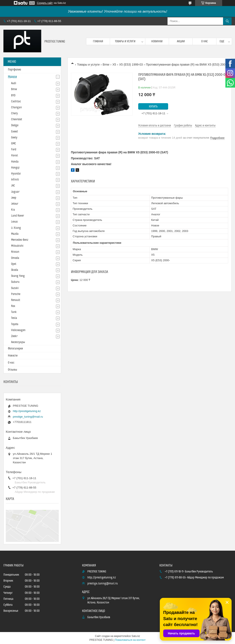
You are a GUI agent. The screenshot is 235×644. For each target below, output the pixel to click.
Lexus (14, 222)
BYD (13, 95)
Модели (12, 77)
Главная (98, 41)
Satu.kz (136, 636)
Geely (14, 138)
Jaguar (15, 192)
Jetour (15, 204)
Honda (15, 162)
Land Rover (18, 216)
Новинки (157, 41)
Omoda (15, 258)
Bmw (106, 65)
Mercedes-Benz (20, 240)
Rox (13, 306)
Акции (181, 41)
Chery (14, 113)
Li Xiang (16, 228)
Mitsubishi (17, 246)
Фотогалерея (15, 349)
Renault (16, 300)
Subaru (15, 282)
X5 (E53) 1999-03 (131, 65)
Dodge (15, 125)
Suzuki (15, 288)
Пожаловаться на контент (130, 640)
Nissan (15, 252)
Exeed (14, 132)
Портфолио (14, 70)
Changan (16, 107)
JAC (13, 186)
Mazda (15, 234)
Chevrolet (17, 119)
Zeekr (14, 336)
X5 (114, 65)
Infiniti (15, 180)
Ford (14, 150)
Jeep (14, 198)
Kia (13, 210)
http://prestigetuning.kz (27, 411)
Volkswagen (18, 330)
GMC (14, 144)
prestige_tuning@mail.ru (28, 417)
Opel (14, 264)
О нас (205, 41)
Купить (153, 107)
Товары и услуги (125, 41)
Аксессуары (18, 342)
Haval (15, 155)
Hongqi (15, 168)
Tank (14, 312)
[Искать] (227, 21)
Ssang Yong (18, 276)
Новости (13, 356)
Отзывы (12, 370)
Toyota (15, 324)
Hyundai (16, 174)
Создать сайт (45, 3)
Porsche (16, 294)
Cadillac (16, 101)
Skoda (15, 270)
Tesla (14, 318)
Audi (14, 83)
